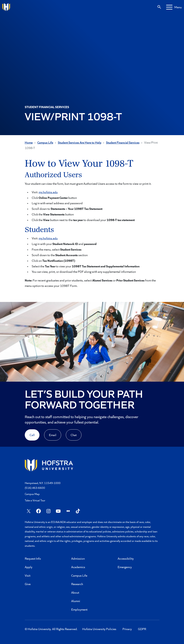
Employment (79, 609)
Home (29, 142)
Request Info (33, 558)
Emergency (125, 567)
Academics (78, 567)
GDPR (142, 629)
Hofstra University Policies (99, 629)
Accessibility (126, 558)
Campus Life (45, 142)
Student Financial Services (123, 142)
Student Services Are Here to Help (80, 142)
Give (28, 584)
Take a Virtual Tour (35, 500)
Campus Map (32, 494)
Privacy (127, 629)
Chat (74, 435)
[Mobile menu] (174, 7)
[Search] (159, 7)
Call (32, 435)
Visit (28, 575)
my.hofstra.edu (48, 192)
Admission (78, 558)
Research (77, 584)
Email (53, 435)
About (75, 592)
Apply (29, 567)
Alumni (76, 601)
